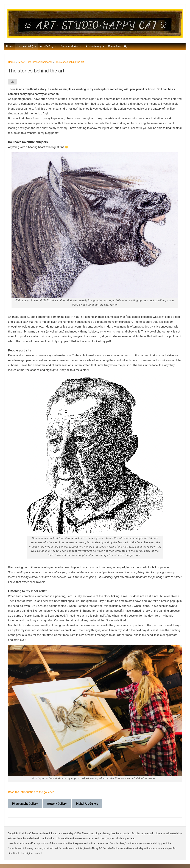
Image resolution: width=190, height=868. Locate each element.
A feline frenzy (95, 46)
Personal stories (71, 46)
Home (10, 46)
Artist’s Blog (48, 46)
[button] (125, 46)
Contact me (114, 46)
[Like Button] (12, 82)
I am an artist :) (27, 46)
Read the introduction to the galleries (31, 792)
